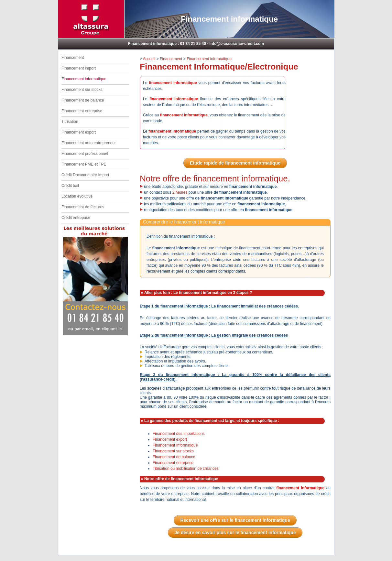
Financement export (79, 132)
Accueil (149, 59)
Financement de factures (83, 207)
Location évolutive (77, 196)
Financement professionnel (85, 154)
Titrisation (70, 122)
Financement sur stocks (82, 90)
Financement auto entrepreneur (89, 143)
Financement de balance (83, 100)
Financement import (79, 68)
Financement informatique (209, 59)
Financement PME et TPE (84, 164)
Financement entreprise (82, 111)
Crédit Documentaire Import (85, 175)
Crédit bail (70, 186)
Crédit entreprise (76, 218)
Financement (73, 58)
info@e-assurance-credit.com (237, 44)
